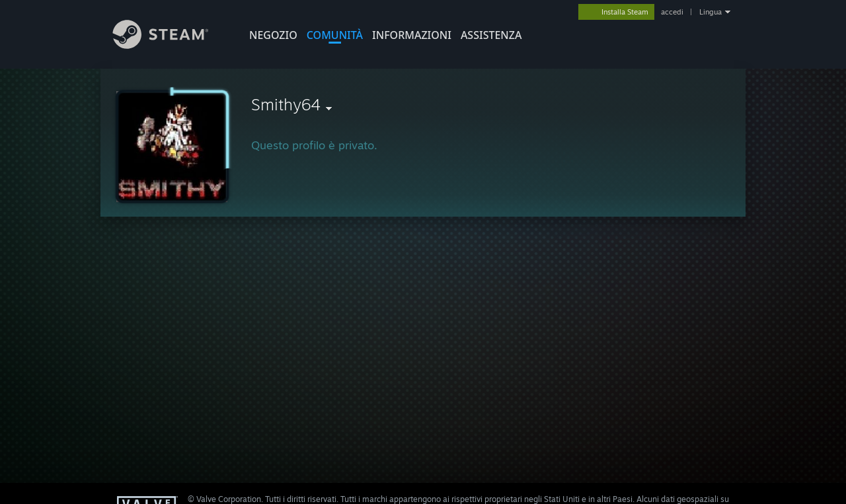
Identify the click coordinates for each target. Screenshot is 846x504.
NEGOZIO (273, 35)
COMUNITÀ (335, 35)
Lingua (711, 12)
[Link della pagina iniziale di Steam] (171, 45)
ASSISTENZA (491, 35)
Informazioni (412, 35)
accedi (672, 12)
